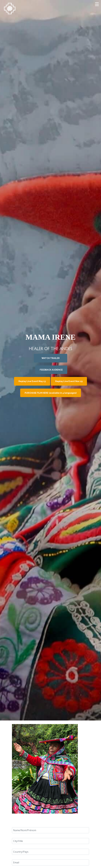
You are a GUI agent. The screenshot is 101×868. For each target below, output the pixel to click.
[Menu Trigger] (97, 4)
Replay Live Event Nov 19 (67, 380)
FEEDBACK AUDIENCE (51, 369)
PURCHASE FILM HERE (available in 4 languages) (51, 391)
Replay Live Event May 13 (34, 380)
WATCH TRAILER (51, 359)
